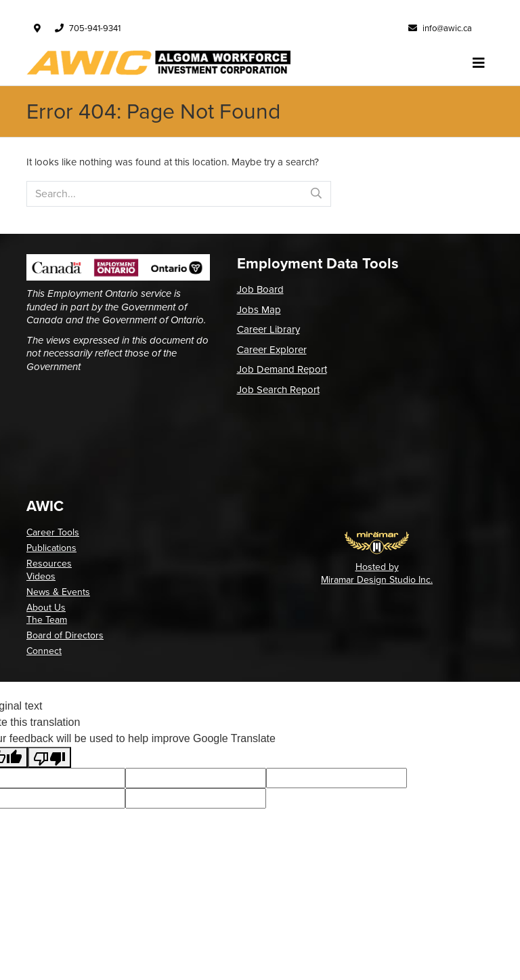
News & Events (58, 592)
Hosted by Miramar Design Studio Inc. (377, 573)
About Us (46, 608)
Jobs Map (259, 310)
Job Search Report (278, 390)
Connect (44, 651)
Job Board (260, 289)
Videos (41, 576)
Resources (49, 564)
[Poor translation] (49, 757)
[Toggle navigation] (479, 63)
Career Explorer (272, 350)
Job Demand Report (282, 369)
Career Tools (53, 532)
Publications (51, 548)
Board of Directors (65, 635)
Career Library (268, 329)
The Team (47, 620)
